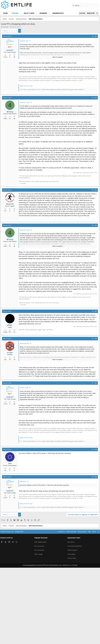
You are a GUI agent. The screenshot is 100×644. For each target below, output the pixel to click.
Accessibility (71, 631)
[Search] (85, 5)
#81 (96, 65)
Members (43, 13)
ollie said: (23, 560)
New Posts (71, 620)
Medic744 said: (25, 309)
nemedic (6, 27)
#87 (96, 462)
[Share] (92, 65)
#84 (96, 304)
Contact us (57, 610)
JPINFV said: (24, 467)
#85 (96, 390)
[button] (20, 13)
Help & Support (72, 628)
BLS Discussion (40, 624)
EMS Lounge (39, 631)
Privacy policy (80, 610)
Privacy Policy (72, 635)
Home (5, 13)
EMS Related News (41, 620)
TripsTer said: (24, 70)
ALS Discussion (40, 628)
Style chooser (8, 610)
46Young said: (25, 422)
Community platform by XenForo (43, 642)
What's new (29, 13)
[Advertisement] (50, 48)
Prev (5, 31)
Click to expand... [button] (58, 86)
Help (87, 610)
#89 (96, 556)
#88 (96, 528)
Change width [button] (22, 610)
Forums (15, 13)
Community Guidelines (74, 624)
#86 (96, 417)
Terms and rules (68, 610)
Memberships (58, 13)
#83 (96, 244)
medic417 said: (25, 156)
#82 (96, 152)
